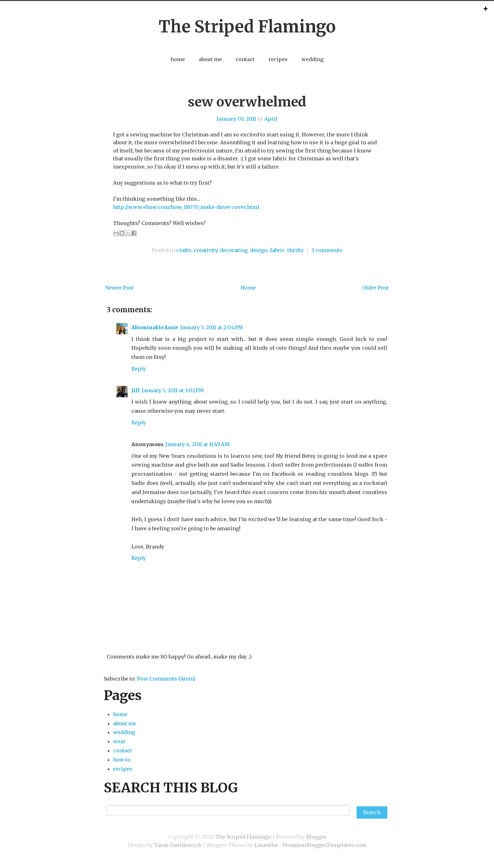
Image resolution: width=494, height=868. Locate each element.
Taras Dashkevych (178, 845)
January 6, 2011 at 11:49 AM (198, 444)
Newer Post (120, 288)
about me (210, 59)
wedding (313, 59)
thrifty (296, 250)
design (259, 250)
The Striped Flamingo (247, 27)
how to (122, 760)
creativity (206, 250)
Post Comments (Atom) (166, 679)
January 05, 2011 (236, 119)
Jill (136, 390)
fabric (277, 250)
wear (119, 741)
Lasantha (266, 845)
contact (245, 59)
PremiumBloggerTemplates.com (324, 845)
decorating (234, 250)
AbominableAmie (155, 327)
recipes (278, 59)
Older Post (376, 288)
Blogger (316, 837)
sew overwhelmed (247, 102)
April (271, 119)
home (178, 59)
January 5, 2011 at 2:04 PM (212, 327)
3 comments (327, 250)
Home (248, 288)
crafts (184, 250)
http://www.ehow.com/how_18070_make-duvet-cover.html (186, 207)
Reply (139, 369)
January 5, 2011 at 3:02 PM (173, 390)
